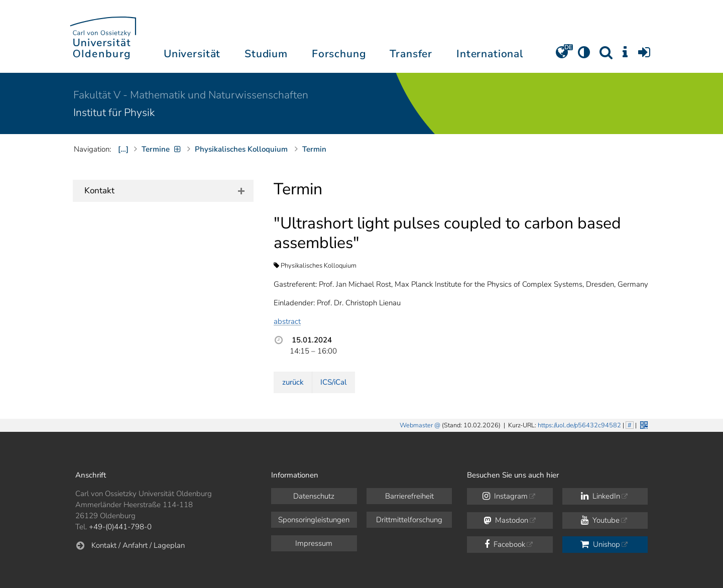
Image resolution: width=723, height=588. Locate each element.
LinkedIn (600, 496)
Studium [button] (266, 54)
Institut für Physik (114, 112)
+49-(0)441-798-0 (120, 527)
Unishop (600, 544)
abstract (287, 321)
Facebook (505, 544)
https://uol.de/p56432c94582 (579, 425)
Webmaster (416, 425)
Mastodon (506, 520)
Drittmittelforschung (409, 520)
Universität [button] (192, 54)
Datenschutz (314, 496)
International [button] (490, 54)
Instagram (505, 496)
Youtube (600, 520)
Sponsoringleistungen (314, 520)
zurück (293, 382)
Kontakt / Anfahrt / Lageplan (138, 545)
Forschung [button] (339, 54)
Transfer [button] (411, 54)
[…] (123, 149)
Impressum (314, 543)
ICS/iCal (333, 382)
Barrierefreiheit (409, 496)
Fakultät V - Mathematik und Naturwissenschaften (191, 95)
